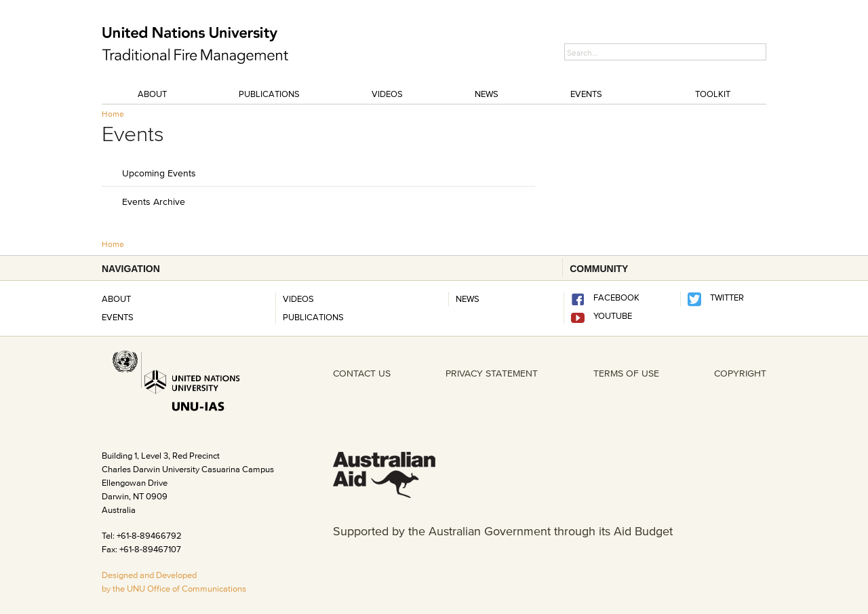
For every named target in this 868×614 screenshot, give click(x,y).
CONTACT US (362, 373)
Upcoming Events (159, 173)
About (152, 94)
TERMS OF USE (626, 373)
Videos (387, 94)
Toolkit (713, 94)
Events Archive (154, 201)
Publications (269, 94)
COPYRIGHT (740, 373)
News (487, 94)
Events (586, 94)
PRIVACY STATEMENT (492, 373)
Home (113, 114)
